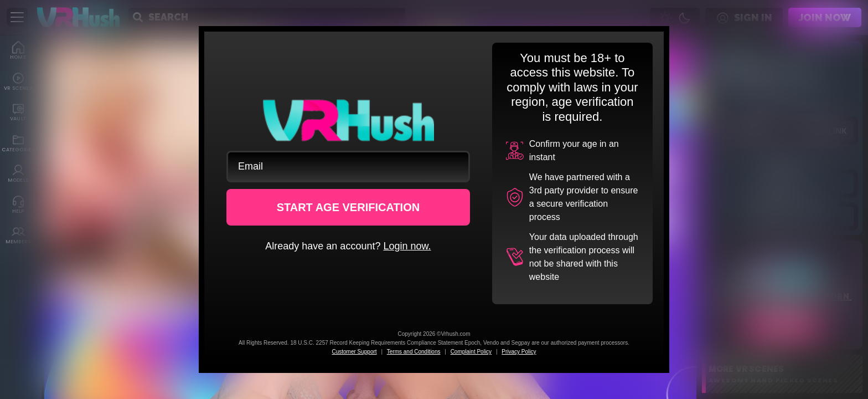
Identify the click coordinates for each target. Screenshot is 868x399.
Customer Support (354, 352)
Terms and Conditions (414, 352)
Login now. (407, 246)
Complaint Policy (471, 352)
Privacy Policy (519, 352)
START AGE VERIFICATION (348, 207)
